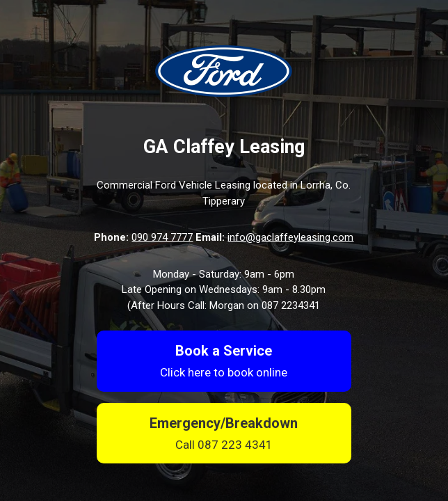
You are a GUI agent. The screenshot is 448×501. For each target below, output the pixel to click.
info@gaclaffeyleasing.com (290, 237)
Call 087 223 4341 (224, 445)
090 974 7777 (162, 237)
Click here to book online (224, 372)
